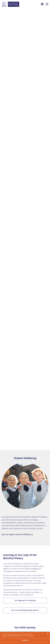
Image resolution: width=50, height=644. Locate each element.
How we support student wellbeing (16, 443)
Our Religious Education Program (15, 621)
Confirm (25, 640)
